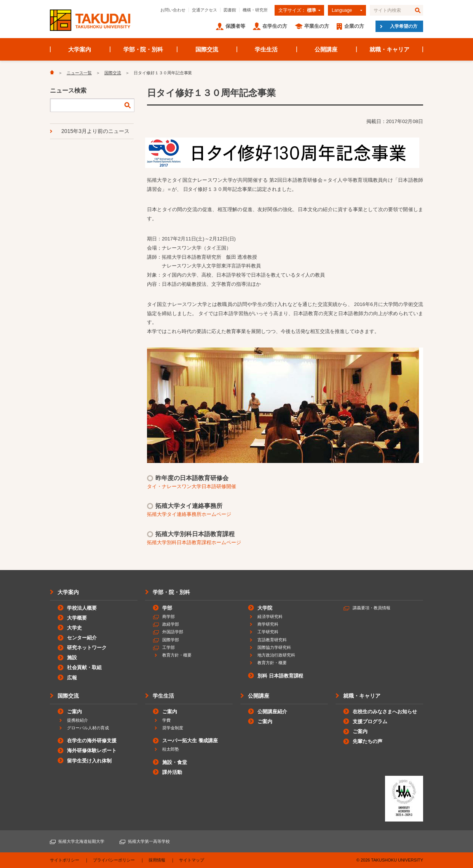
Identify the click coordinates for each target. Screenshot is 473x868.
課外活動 (172, 772)
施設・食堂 (175, 762)
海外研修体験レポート (92, 750)
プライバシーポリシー (114, 860)
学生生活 (266, 49)
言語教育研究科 (272, 640)
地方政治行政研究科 (276, 655)
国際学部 (171, 640)
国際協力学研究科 (274, 647)
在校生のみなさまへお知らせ (385, 712)
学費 (166, 720)
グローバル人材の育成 (88, 728)
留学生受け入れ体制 (89, 761)
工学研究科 (268, 632)
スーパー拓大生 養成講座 (190, 741)
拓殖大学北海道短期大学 (81, 841)
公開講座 (326, 49)
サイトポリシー (65, 860)
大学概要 (77, 618)
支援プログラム (370, 721)
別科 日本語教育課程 (280, 676)
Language (342, 10)
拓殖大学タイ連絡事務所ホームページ (189, 514)
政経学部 (171, 624)
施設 (72, 657)
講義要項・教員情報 (372, 608)
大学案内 (80, 49)
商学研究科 (268, 624)
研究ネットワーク (87, 648)
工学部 (169, 647)
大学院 (265, 608)
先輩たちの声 (368, 741)
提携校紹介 (78, 720)
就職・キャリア (389, 49)
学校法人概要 (82, 608)
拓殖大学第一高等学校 (149, 841)
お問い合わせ (173, 10)
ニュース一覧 (79, 73)
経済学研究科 (270, 617)
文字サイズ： (297, 10)
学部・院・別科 (143, 49)
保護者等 (235, 26)
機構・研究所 (255, 10)
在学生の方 (275, 26)
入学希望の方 (404, 26)
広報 (72, 678)
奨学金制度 (173, 728)
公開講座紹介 (272, 712)
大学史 (74, 628)
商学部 (169, 617)
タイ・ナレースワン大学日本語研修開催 (192, 486)
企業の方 (354, 26)
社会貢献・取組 (84, 667)
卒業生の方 (317, 26)
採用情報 (157, 860)
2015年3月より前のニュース (95, 131)
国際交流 (207, 49)
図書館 (230, 10)
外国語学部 (173, 632)
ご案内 (74, 712)
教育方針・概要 (177, 655)
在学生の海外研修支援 (92, 741)
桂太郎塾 (171, 749)
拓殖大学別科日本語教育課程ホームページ (194, 542)
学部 (167, 608)
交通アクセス (205, 10)
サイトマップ (192, 860)
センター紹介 (82, 638)
